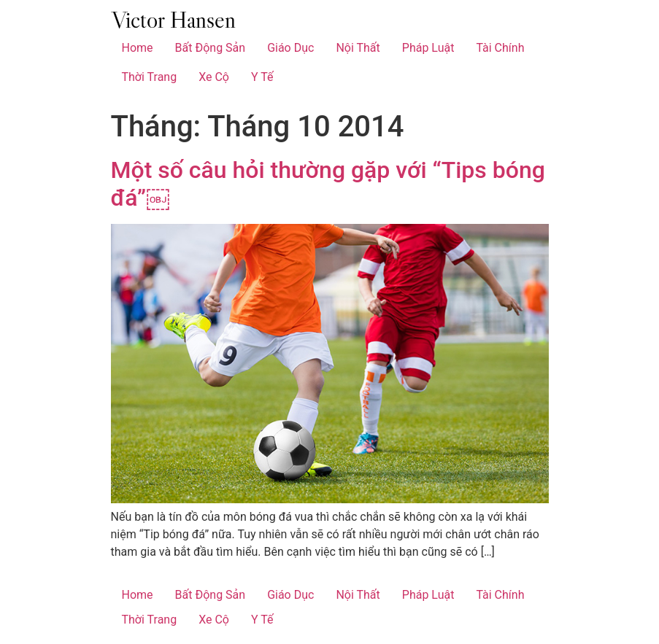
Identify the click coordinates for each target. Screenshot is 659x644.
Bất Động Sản (211, 48)
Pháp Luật (428, 48)
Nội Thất (358, 48)
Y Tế (262, 77)
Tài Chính (500, 48)
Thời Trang (150, 77)
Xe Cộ (214, 77)
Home (138, 48)
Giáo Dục (290, 48)
